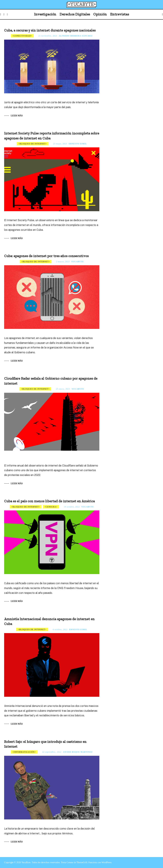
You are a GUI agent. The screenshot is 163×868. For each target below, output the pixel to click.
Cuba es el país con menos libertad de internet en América (49, 501)
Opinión (100, 14)
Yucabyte (77, 262)
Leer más (17, 116)
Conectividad (22, 36)
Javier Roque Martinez (78, 752)
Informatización (24, 752)
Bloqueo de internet (33, 144)
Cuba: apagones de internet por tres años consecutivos (46, 256)
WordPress (106, 862)
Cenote (70, 862)
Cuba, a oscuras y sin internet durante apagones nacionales (50, 30)
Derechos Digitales (75, 14)
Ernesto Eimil (78, 144)
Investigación (45, 14)
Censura (51, 507)
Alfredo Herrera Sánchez (76, 36)
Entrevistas (120, 14)
